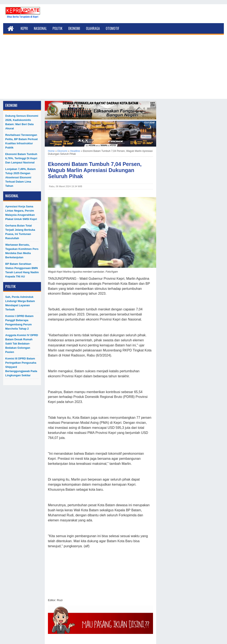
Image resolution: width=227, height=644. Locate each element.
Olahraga (93, 28)
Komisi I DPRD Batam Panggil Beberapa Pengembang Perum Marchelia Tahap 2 (19, 322)
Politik (57, 28)
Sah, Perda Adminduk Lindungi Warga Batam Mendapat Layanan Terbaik (20, 303)
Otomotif (112, 28)
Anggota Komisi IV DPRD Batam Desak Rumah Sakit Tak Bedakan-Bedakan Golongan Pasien (22, 344)
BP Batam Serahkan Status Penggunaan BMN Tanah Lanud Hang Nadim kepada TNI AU (22, 270)
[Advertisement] (113, 69)
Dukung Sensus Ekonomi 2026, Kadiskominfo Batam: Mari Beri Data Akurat (22, 122)
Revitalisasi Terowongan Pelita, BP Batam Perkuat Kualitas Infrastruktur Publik (21, 141)
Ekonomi (74, 28)
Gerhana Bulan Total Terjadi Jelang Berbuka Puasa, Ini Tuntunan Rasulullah (20, 232)
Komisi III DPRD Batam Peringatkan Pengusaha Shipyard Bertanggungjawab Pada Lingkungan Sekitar (21, 367)
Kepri (24, 28)
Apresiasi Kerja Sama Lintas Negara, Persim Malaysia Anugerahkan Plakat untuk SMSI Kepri (21, 213)
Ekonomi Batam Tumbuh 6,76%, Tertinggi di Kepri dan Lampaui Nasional (21, 158)
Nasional (40, 28)
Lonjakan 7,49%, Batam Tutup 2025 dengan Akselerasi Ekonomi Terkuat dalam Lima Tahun (20, 177)
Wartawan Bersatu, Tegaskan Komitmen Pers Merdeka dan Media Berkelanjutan (22, 251)
